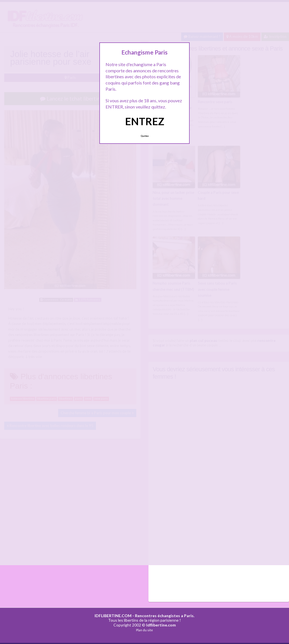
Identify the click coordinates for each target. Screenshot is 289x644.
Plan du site (144, 629)
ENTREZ (145, 121)
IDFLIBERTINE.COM (113, 615)
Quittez (145, 136)
